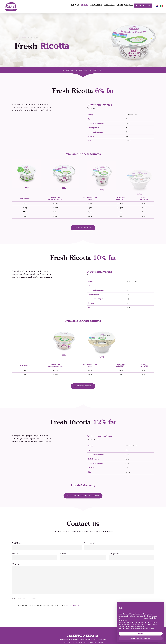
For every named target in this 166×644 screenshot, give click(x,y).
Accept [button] (141, 634)
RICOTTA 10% (81, 70)
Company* (131, 557)
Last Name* (119, 546)
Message (83, 579)
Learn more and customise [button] (141, 638)
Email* (35, 557)
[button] (83, 228)
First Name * (47, 546)
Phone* (83, 557)
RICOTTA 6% (68, 70)
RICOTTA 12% (95, 70)
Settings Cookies (97, 643)
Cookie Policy (82, 643)
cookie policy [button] (123, 620)
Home (16, 38)
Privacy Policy (72, 605)
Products (23, 38)
